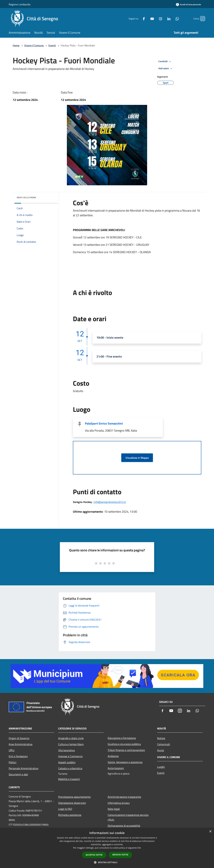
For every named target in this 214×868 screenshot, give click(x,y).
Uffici (12, 750)
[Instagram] (155, 19)
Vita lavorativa (66, 750)
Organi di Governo (19, 738)
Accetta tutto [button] (94, 855)
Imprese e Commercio (70, 756)
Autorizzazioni (116, 768)
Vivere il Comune (34, 45)
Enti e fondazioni (18, 756)
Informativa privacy (119, 803)
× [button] (210, 832)
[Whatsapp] (172, 19)
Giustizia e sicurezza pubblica (124, 744)
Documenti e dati (18, 774)
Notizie (161, 738)
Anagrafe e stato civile (71, 738)
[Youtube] (146, 19)
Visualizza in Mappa (137, 458)
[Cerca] (201, 19)
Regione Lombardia (20, 4)
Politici (13, 762)
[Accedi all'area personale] (188, 4)
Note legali (114, 809)
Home (16, 45)
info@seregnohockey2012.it (110, 502)
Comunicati (164, 744)
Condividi (165, 61)
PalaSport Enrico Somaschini (104, 423)
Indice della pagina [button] (26, 197)
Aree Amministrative (21, 744)
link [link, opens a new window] (139, 848)
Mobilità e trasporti (69, 779)
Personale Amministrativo (23, 768)
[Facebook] (138, 19)
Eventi (52, 45)
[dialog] (107, 848)
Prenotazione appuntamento (74, 797)
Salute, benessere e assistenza (125, 762)
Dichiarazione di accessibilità (124, 826)
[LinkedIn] (163, 19)
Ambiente (113, 756)
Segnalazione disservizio (72, 803)
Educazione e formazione (122, 738)
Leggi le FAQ (65, 809)
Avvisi (161, 750)
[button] (107, 862)
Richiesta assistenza (70, 815)
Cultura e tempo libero (71, 744)
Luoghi (161, 767)
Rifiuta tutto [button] (120, 855)
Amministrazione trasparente (124, 797)
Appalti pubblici (67, 762)
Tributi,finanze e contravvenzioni (126, 750)
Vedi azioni (166, 69)
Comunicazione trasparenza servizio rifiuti (128, 817)
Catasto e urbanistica (70, 768)
